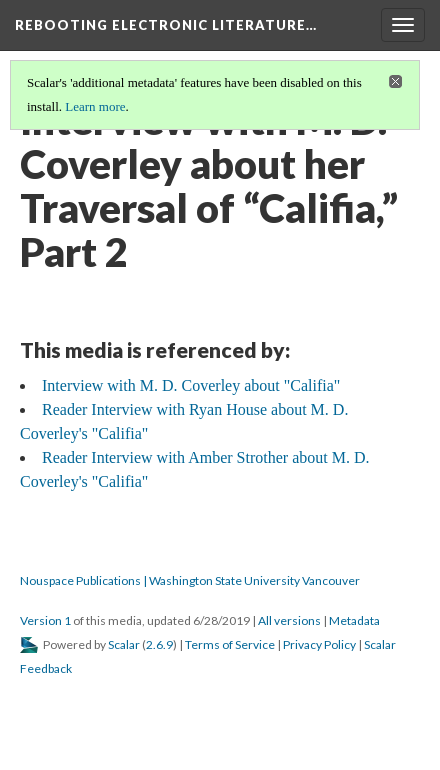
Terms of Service (230, 644)
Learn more (95, 106)
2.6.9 (159, 644)
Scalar (124, 644)
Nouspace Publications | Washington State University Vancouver (190, 580)
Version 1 (45, 620)
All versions (289, 620)
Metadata (354, 620)
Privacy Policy (319, 644)
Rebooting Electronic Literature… (166, 25)
